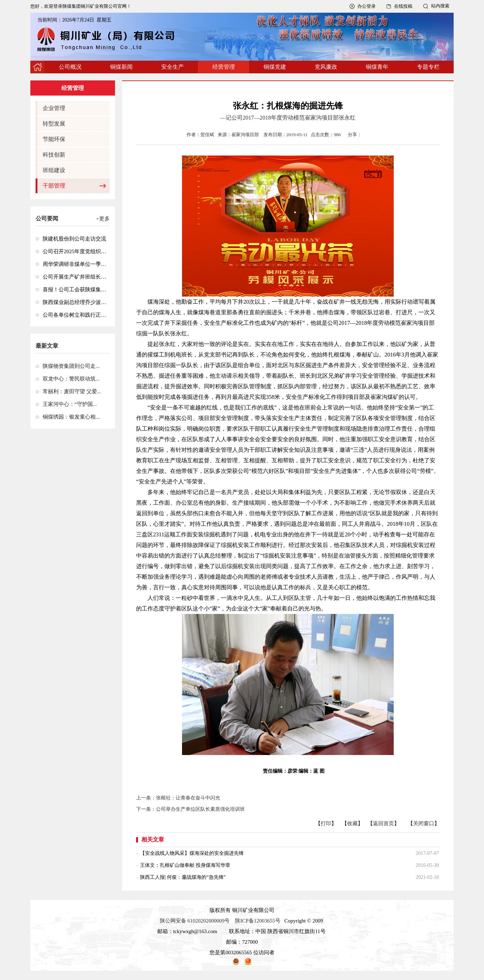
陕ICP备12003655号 (258, 921)
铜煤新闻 (121, 67)
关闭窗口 (424, 823)
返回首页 (383, 823)
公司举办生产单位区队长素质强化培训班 (200, 809)
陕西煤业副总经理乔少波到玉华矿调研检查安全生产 (74, 302)
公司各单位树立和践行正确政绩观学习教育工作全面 (74, 315)
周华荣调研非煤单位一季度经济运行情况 (74, 264)
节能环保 (54, 139)
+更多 (103, 219)
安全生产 (173, 67)
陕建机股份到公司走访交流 (74, 239)
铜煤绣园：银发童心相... (71, 417)
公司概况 (70, 67)
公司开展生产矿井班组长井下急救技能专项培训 (74, 277)
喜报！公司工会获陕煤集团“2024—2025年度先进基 (74, 290)
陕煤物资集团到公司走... (71, 366)
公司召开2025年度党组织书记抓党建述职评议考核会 (74, 251)
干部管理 (54, 186)
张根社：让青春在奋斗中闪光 (188, 798)
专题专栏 (428, 67)
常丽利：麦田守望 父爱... (72, 391)
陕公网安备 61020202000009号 (195, 921)
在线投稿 (403, 6)
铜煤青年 (377, 67)
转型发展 (54, 124)
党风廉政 (326, 67)
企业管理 (54, 108)
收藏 (352, 823)
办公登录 (367, 6)
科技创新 (54, 155)
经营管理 (224, 67)
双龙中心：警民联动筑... (71, 379)
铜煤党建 (275, 67)
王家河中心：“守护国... (70, 404)
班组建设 (54, 170)
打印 (326, 823)
